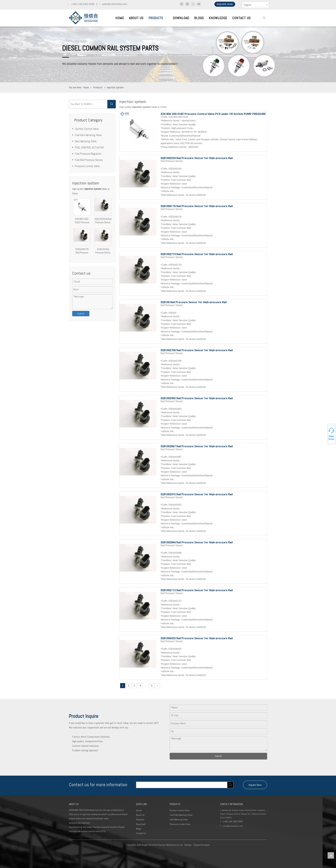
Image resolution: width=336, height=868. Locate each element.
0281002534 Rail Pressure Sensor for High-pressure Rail (103, 221)
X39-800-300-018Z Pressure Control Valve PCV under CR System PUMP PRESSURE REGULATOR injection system (82, 221)
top (331, 855)
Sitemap (188, 845)
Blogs (139, 829)
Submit (81, 314)
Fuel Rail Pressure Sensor (89, 160)
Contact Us (141, 833)
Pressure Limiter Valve (87, 166)
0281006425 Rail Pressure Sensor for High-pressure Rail (197, 638)
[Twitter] (193, 4)
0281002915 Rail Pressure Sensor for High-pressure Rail (197, 494)
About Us (140, 815)
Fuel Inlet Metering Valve (88, 135)
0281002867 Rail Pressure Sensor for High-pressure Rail (197, 446)
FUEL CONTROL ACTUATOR (89, 147)
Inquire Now (255, 785)
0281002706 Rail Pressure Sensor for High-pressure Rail (197, 350)
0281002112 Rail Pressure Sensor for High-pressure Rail (197, 590)
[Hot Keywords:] (264, 18)
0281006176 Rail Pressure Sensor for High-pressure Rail (82, 251)
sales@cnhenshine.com (233, 826)
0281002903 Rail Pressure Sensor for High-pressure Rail (197, 398)
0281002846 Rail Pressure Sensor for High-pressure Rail (197, 542)
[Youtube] (199, 4)
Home (139, 810)
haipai (207, 845)
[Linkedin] (187, 4)
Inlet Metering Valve (86, 141)
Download (141, 824)
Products (140, 819)
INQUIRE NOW (225, 4)
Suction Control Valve (87, 129)
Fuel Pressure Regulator (88, 154)
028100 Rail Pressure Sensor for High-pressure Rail (103, 251)
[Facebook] (182, 4)
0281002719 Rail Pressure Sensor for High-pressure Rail (197, 254)
